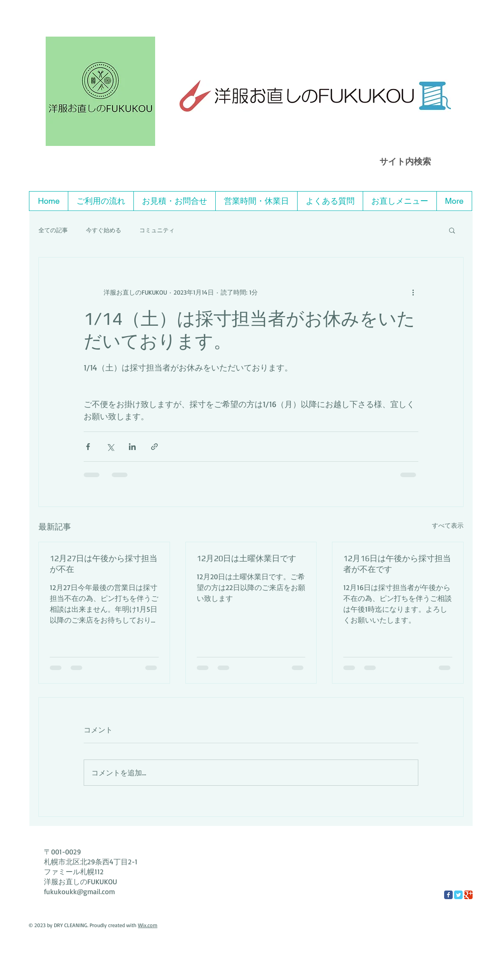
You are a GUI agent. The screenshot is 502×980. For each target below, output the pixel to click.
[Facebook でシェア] (88, 447)
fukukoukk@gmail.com (79, 891)
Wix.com (148, 925)
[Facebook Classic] (448, 895)
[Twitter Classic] (458, 895)
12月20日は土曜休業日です (246, 558)
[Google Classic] (468, 895)
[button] (452, 230)
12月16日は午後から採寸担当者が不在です (397, 564)
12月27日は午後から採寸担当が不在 (104, 564)
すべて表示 (448, 525)
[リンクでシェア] (154, 447)
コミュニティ (157, 230)
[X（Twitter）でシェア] (110, 447)
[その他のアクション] (413, 292)
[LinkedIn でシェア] (132, 447)
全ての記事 (53, 230)
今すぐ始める (104, 230)
